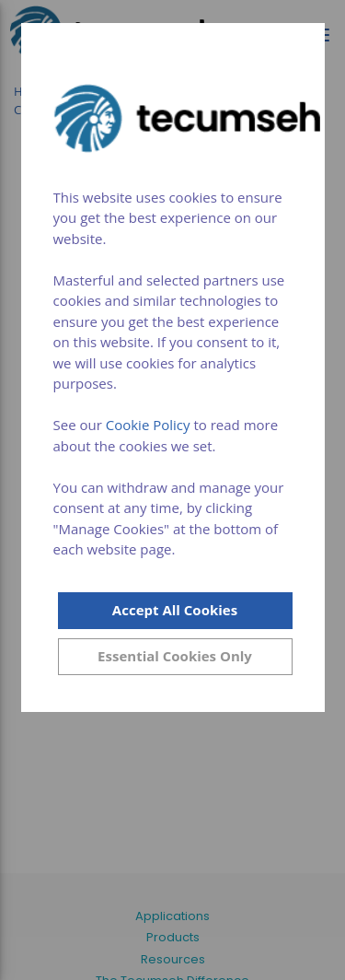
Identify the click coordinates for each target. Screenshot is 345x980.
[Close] (175, 657)
